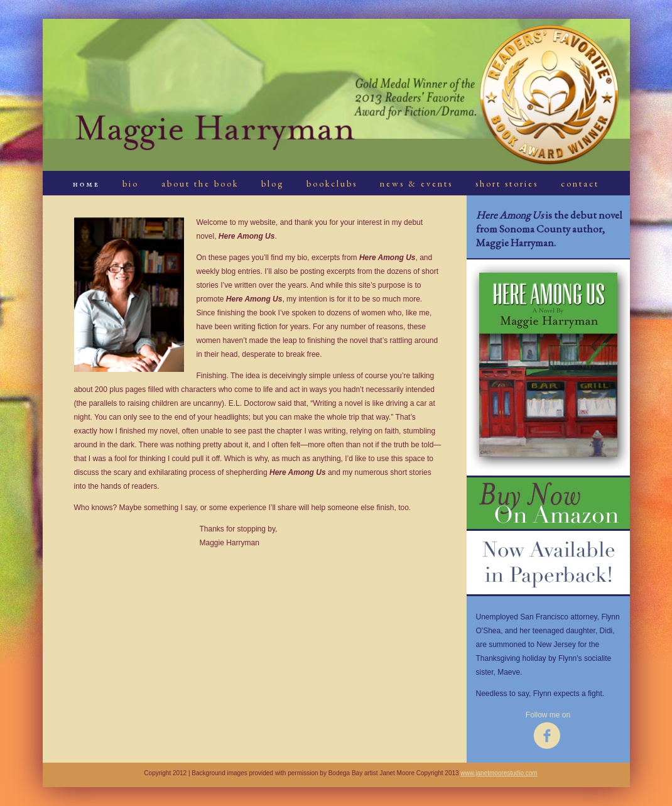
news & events (416, 183)
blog (273, 183)
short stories (507, 183)
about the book (200, 183)
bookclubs (332, 183)
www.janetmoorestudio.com (499, 773)
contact (580, 183)
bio (131, 183)
